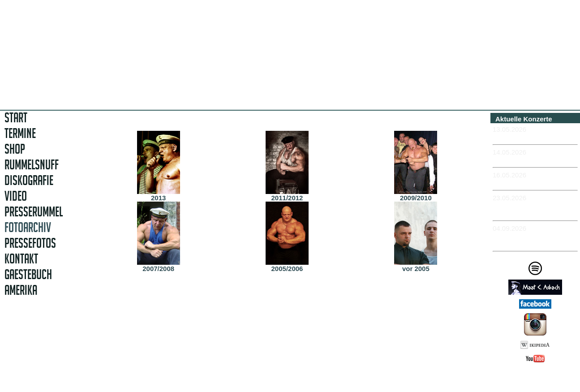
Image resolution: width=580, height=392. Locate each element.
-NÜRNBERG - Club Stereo (535, 160)
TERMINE (20, 133)
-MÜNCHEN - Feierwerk (530, 137)
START (16, 118)
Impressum (538, 379)
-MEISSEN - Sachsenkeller (535, 183)
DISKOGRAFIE (29, 180)
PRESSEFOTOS (30, 243)
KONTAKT (21, 259)
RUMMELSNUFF (32, 165)
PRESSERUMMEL (34, 212)
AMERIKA (21, 290)
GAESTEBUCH (28, 274)
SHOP (15, 149)
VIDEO (16, 196)
